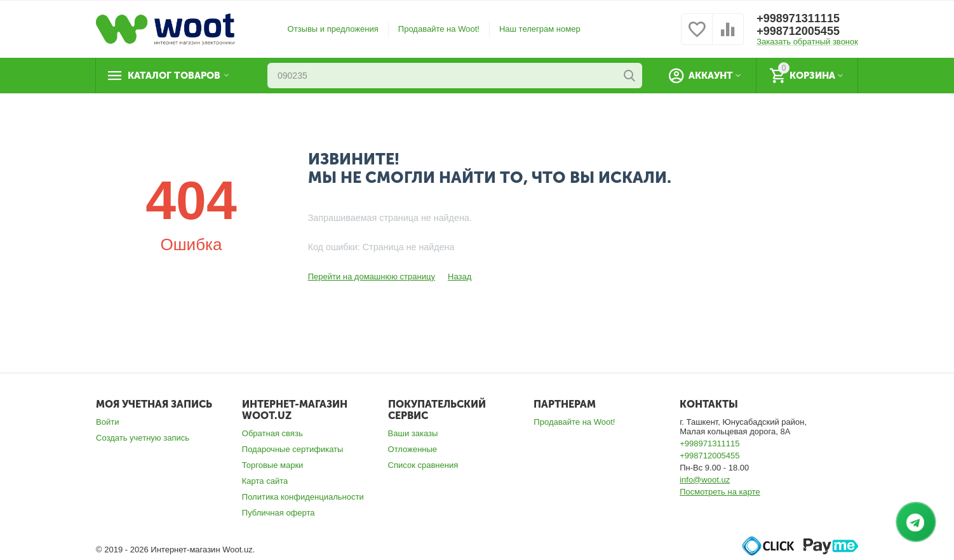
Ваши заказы (413, 433)
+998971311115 (798, 18)
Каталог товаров (174, 76)
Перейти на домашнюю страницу (372, 277)
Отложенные (413, 449)
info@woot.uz (705, 480)
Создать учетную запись (143, 438)
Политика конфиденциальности (303, 497)
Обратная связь (272, 433)
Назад (460, 277)
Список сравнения (423, 465)
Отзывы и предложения (333, 29)
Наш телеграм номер (540, 29)
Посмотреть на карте (720, 492)
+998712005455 (798, 31)
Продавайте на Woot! (439, 29)
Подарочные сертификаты (293, 449)
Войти (107, 422)
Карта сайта (265, 481)
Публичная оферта (279, 513)
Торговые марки (273, 465)
